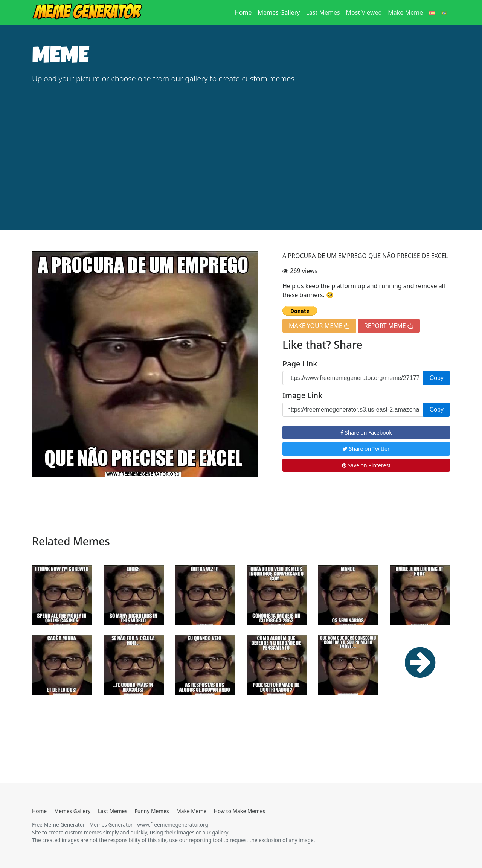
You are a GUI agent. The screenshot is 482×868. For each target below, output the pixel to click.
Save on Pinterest (366, 465)
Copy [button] (437, 378)
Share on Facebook (366, 432)
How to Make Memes (240, 811)
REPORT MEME (389, 326)
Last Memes (323, 12)
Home (245, 12)
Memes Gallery (279, 12)
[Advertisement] (241, 147)
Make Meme (405, 12)
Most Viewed (364, 12)
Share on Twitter (366, 449)
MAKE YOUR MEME (319, 326)
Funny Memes (152, 811)
